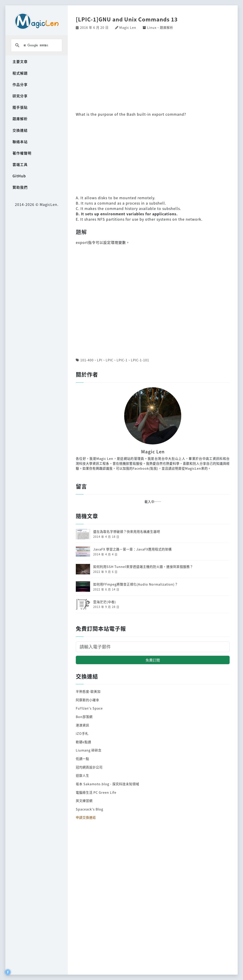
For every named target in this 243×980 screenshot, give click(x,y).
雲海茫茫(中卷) (105, 602)
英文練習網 (84, 801)
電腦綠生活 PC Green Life (96, 792)
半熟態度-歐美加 (88, 691)
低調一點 (82, 759)
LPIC (109, 360)
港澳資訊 (82, 725)
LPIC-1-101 (140, 360)
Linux (152, 27)
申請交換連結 (86, 817)
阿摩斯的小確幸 (88, 700)
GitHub (19, 176)
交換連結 (20, 130)
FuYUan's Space (89, 708)
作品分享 (20, 84)
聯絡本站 (20, 142)
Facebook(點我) (145, 468)
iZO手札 (82, 733)
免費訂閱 (153, 660)
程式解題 (20, 73)
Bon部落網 (84, 717)
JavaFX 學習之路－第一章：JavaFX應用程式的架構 (132, 549)
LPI (100, 360)
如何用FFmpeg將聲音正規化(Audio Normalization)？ (136, 584)
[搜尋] (36, 45)
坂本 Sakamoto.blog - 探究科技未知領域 (107, 784)
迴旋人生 (82, 775)
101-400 (87, 360)
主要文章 (20, 61)
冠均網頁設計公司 (89, 767)
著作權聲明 (22, 153)
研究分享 (20, 96)
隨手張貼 (20, 107)
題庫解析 (20, 119)
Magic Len (128, 27)
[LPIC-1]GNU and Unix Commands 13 (127, 19)
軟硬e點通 (83, 742)
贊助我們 (20, 187)
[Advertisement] (153, 70)
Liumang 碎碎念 (89, 750)
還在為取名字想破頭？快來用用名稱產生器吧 (127, 531)
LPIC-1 (122, 360)
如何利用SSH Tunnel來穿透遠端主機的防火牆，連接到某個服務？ (143, 566)
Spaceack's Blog (90, 809)
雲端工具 (20, 164)
